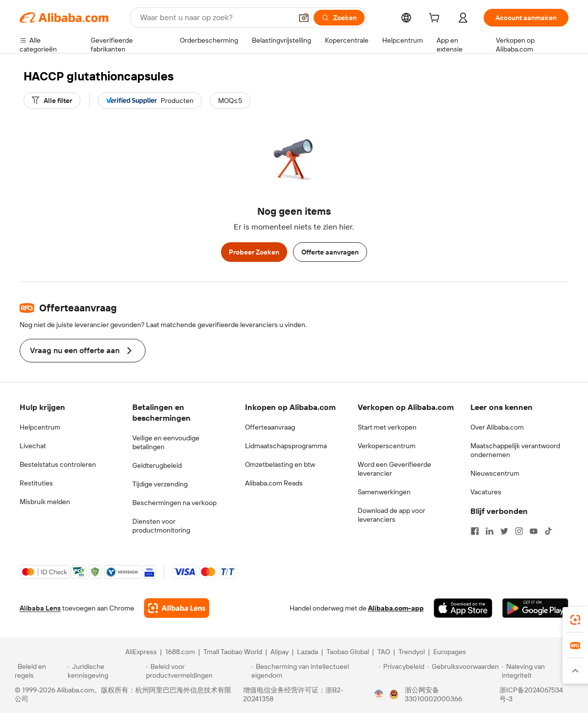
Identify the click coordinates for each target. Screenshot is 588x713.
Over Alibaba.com (497, 427)
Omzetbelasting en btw (280, 464)
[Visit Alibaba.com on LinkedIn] (490, 531)
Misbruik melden (45, 502)
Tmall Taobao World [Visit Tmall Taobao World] (233, 652)
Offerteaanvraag (270, 427)
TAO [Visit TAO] (384, 652)
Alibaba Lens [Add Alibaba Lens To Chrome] (40, 608)
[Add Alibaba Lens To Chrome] (177, 608)
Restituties (36, 483)
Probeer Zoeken (254, 252)
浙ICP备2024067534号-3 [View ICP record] (531, 694)
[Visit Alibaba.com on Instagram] (519, 531)
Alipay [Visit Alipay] (280, 652)
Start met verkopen (387, 427)
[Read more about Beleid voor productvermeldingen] (197, 671)
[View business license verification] (379, 694)
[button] (304, 18)
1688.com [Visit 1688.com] (180, 652)
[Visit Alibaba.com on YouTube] (534, 531)
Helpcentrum (40, 427)
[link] (575, 620)
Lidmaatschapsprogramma (286, 446)
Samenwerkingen (384, 492)
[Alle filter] (52, 101)
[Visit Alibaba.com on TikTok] (548, 531)
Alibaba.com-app (396, 608)
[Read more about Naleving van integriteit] (538, 671)
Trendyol (412, 652)
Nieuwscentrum (495, 473)
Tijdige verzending (160, 484)
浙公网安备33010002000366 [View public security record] (433, 694)
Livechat (33, 446)
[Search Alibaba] (215, 18)
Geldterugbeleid (157, 465)
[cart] (436, 19)
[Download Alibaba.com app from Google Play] (535, 608)
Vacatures (486, 492)
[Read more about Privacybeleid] (402, 671)
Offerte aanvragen (330, 252)
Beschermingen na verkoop (174, 503)
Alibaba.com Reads (274, 483)
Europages (450, 652)
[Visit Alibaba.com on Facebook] (475, 531)
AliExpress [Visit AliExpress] (141, 652)
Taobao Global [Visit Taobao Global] (348, 652)
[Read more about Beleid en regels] (40, 671)
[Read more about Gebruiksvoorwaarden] (463, 671)
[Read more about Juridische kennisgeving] (105, 671)
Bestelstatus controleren (58, 464)
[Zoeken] (339, 18)
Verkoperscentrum (387, 446)
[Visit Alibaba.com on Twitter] (504, 531)
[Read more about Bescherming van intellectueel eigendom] (314, 671)
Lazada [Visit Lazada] (307, 652)
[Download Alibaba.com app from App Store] (463, 608)
